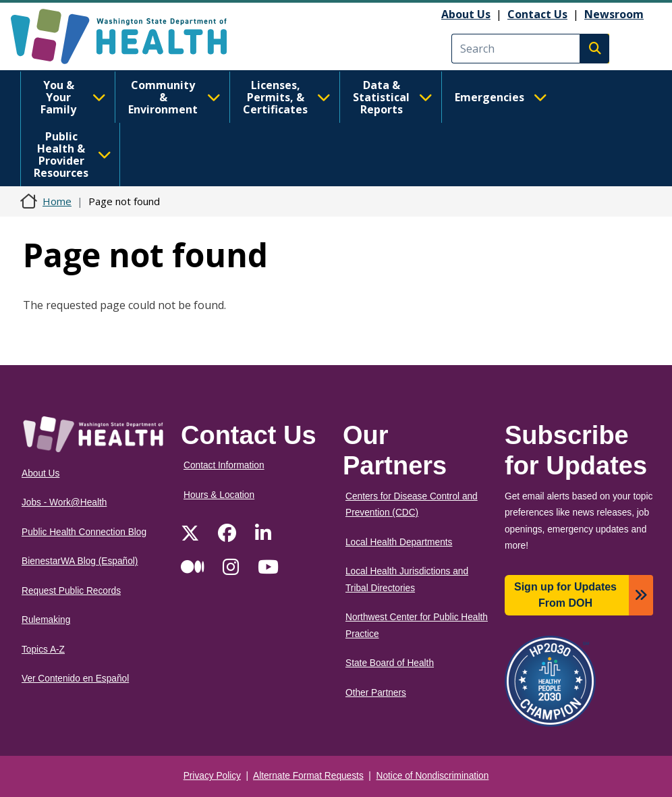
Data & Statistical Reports (393, 97)
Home (57, 201)
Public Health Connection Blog (84, 532)
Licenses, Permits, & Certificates (287, 97)
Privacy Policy (212, 776)
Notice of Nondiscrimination (433, 776)
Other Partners (376, 693)
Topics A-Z (43, 650)
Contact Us (537, 14)
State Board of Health (390, 663)
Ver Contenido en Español (75, 679)
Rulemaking (46, 620)
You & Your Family (73, 97)
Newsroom (614, 14)
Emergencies (501, 97)
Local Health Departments (399, 542)
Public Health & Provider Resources (73, 155)
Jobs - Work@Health (64, 502)
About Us (466, 14)
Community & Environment (174, 97)
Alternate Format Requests (308, 776)
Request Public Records (71, 591)
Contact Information (224, 465)
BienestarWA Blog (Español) (80, 561)
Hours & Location (219, 495)
